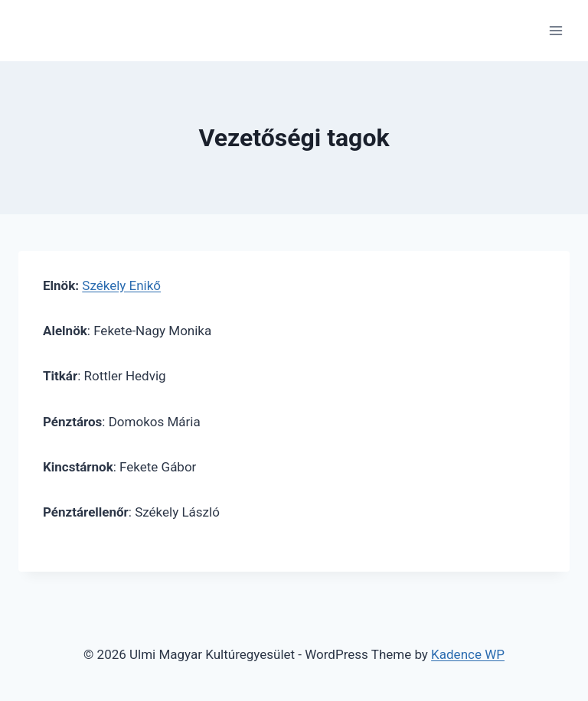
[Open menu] (555, 30)
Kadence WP (468, 654)
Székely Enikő (121, 285)
